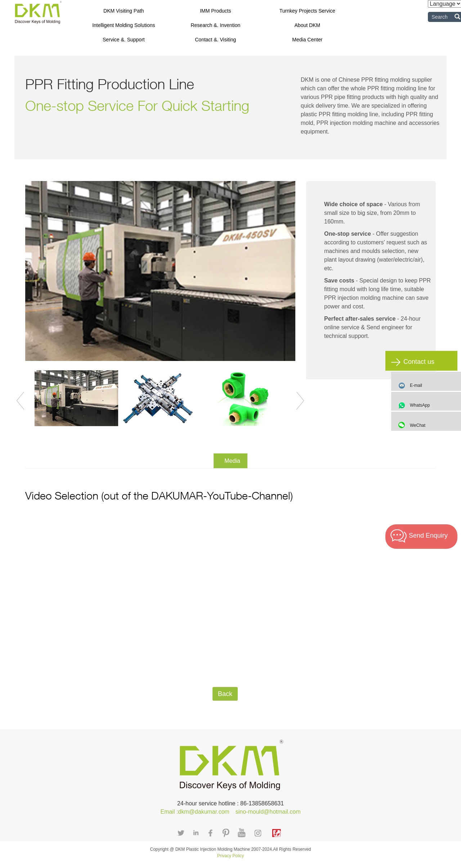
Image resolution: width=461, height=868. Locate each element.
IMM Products (215, 11)
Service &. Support (124, 40)
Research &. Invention (215, 25)
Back (225, 694)
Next (300, 401)
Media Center (307, 40)
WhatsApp (434, 405)
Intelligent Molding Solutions (124, 25)
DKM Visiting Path (124, 11)
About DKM (308, 25)
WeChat (434, 425)
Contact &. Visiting (215, 40)
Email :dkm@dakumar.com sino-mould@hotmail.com (230, 812)
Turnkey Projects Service (307, 11)
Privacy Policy (231, 856)
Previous (20, 401)
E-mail (416, 385)
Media (232, 461)
